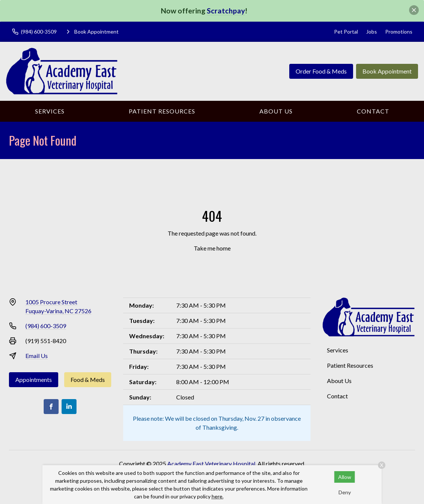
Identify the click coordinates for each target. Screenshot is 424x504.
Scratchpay (226, 11)
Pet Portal (346, 32)
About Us (276, 111)
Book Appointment (387, 71)
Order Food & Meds (321, 71)
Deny (345, 492)
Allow (345, 477)
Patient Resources (162, 111)
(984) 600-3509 (46, 326)
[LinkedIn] (69, 407)
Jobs (372, 32)
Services (50, 111)
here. (218, 496)
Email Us (37, 356)
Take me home (212, 248)
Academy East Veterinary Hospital (211, 463)
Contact (373, 111)
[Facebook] (51, 407)
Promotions (399, 32)
